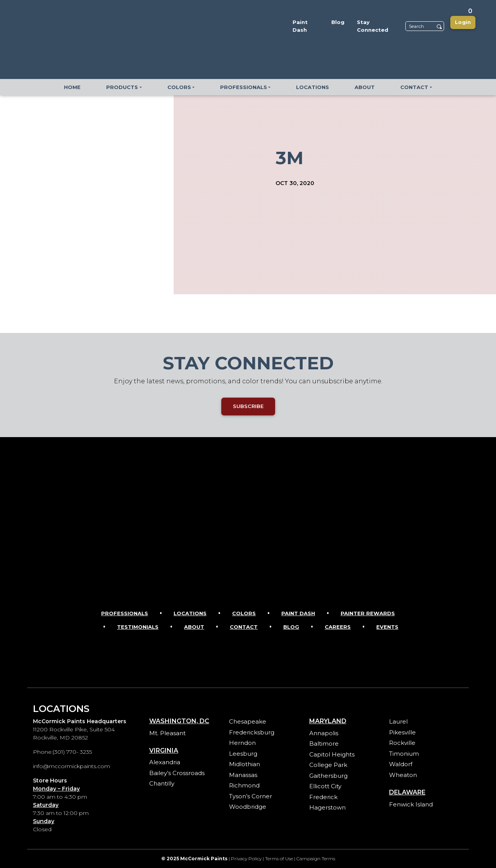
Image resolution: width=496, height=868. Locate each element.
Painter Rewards (368, 613)
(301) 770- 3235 (72, 752)
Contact (244, 627)
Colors (244, 613)
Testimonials (138, 627)
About (194, 627)
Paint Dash (298, 613)
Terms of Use (279, 859)
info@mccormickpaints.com (71, 766)
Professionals (125, 613)
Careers (338, 627)
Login (463, 22)
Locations (190, 613)
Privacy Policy (246, 859)
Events (387, 627)
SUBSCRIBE (248, 406)
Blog (291, 627)
